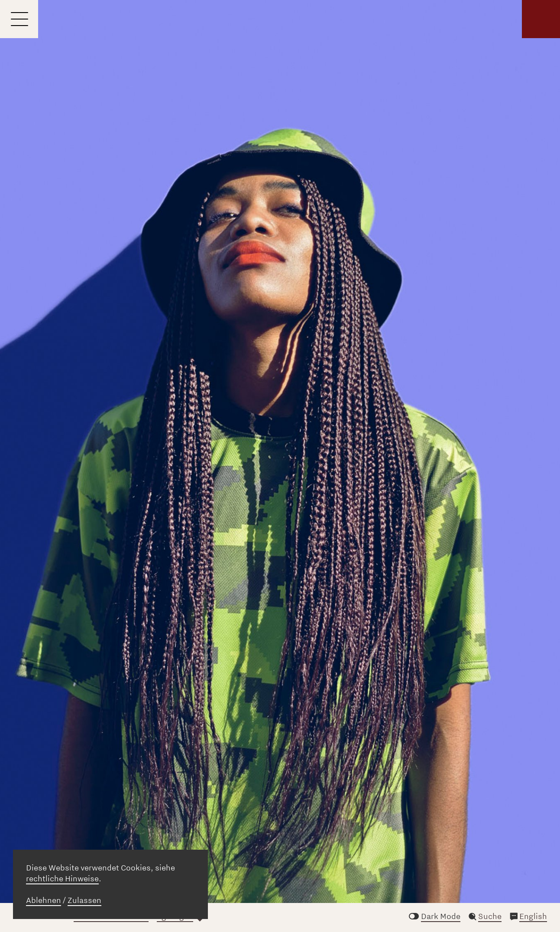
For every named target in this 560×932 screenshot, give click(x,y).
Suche (490, 916)
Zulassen (84, 900)
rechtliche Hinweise (62, 879)
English (533, 916)
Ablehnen (44, 900)
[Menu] (19, 19)
